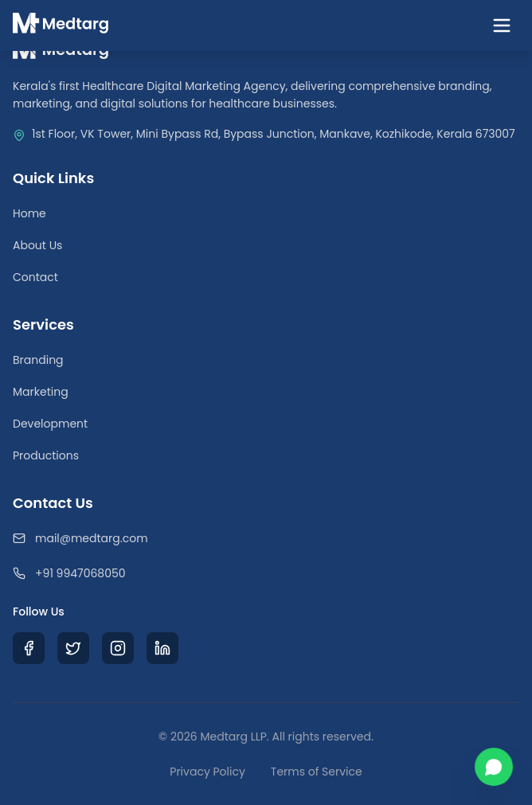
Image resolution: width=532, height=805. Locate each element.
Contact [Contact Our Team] (35, 277)
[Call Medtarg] (266, 573)
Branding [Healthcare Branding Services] (38, 360)
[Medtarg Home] (61, 25)
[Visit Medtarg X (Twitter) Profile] (73, 648)
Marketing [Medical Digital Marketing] (41, 392)
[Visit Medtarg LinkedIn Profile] (162, 648)
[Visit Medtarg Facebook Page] (29, 648)
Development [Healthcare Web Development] (50, 424)
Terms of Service (317, 772)
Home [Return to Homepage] (29, 213)
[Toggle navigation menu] (502, 25)
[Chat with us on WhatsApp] (494, 767)
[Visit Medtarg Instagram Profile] (118, 648)
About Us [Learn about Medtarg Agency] (37, 245)
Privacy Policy (207, 772)
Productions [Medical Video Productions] (46, 455)
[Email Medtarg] (266, 538)
